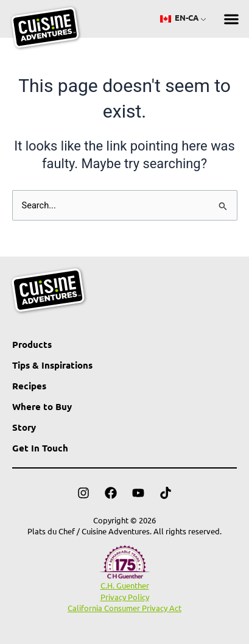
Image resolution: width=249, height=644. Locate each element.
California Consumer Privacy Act (124, 608)
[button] (231, 19)
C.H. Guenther (125, 585)
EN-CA (179, 17)
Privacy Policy (125, 597)
